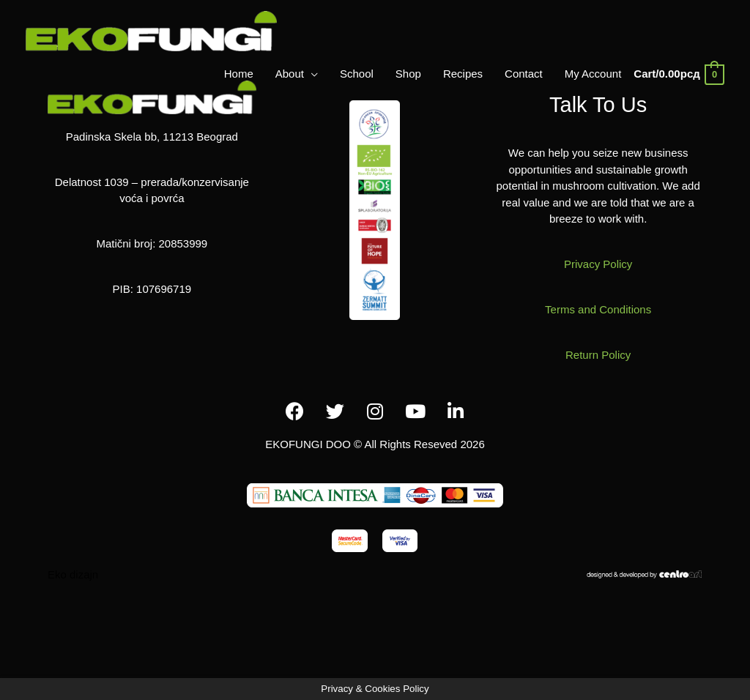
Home (239, 74)
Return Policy (598, 355)
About (290, 74)
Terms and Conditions (598, 309)
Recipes (463, 74)
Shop (408, 74)
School (357, 74)
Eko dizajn (73, 574)
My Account (593, 74)
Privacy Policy (598, 264)
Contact (524, 74)
